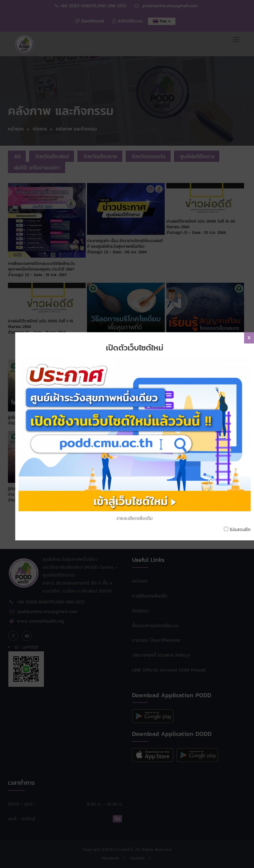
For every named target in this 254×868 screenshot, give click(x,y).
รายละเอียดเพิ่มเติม (138, 461)
